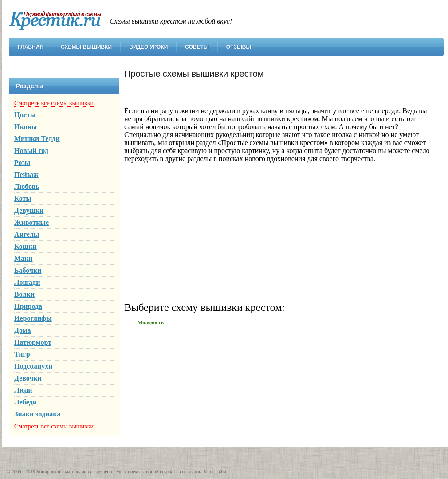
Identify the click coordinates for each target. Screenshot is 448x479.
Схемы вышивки (86, 47)
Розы (22, 163)
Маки (24, 258)
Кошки (26, 246)
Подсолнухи (33, 366)
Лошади (27, 282)
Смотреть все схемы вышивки (54, 103)
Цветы (25, 115)
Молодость (151, 322)
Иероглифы (33, 318)
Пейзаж (26, 175)
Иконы (26, 127)
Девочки (28, 378)
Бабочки (28, 270)
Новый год (31, 151)
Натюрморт (33, 342)
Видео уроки (148, 47)
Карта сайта (215, 472)
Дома (23, 330)
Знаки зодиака (37, 414)
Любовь (27, 186)
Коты (23, 198)
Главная (31, 47)
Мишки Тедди (37, 139)
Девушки (29, 210)
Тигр (22, 354)
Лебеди (26, 402)
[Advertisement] (279, 232)
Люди (23, 390)
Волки (24, 294)
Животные (31, 222)
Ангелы (27, 234)
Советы (197, 47)
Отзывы (239, 47)
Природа (28, 306)
